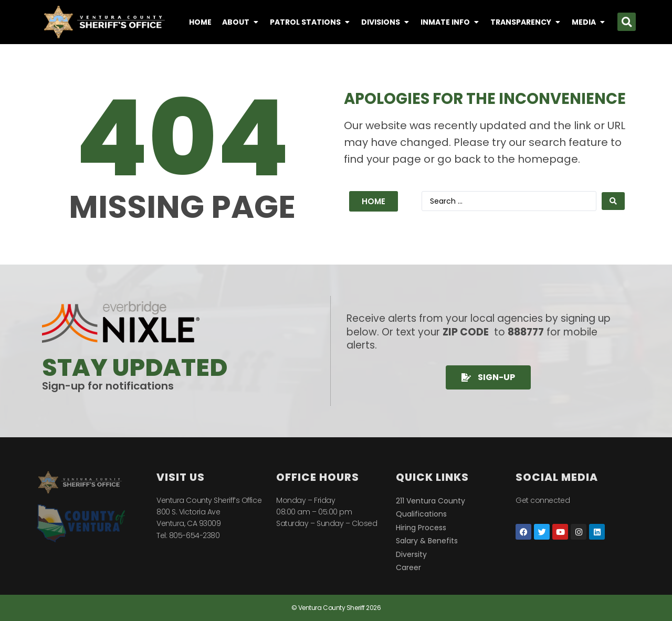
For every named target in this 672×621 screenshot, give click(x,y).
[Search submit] (613, 201)
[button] (627, 22)
